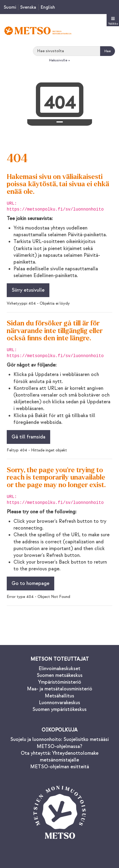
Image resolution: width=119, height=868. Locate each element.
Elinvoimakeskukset (59, 669)
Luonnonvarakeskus (59, 703)
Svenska (28, 7)
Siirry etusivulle (28, 290)
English (48, 7)
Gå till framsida (28, 437)
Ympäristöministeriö (60, 682)
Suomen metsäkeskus (60, 675)
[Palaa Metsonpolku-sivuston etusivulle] (38, 31)
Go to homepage (30, 583)
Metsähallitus (59, 696)
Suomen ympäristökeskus (59, 709)
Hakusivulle (58, 60)
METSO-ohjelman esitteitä (60, 767)
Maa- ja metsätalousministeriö (60, 689)
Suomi (10, 7)
